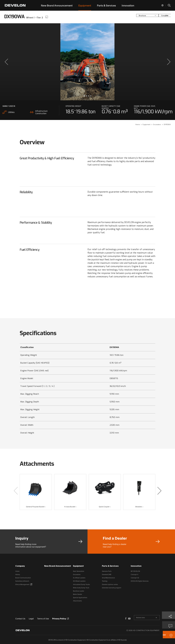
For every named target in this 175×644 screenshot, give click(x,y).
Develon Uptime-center (110, 584)
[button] (6, 62)
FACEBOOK (114, 618)
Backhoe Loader (79, 591)
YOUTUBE (119, 618)
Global (162, 5)
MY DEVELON (135, 571)
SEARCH (169, 5)
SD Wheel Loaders (79, 581)
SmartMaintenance (108, 578)
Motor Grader (78, 594)
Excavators (77, 574)
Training (105, 581)
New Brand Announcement (58, 566)
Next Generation (79, 571)
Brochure (131, 17)
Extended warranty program (112, 588)
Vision (17, 571)
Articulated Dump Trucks (81, 584)
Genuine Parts (107, 571)
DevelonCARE (107, 574)
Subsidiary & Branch (22, 581)
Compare (154, 17)
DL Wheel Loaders (79, 578)
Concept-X (134, 574)
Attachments (77, 601)
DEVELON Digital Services (140, 581)
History (18, 574)
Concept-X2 (135, 578)
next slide (130, 62)
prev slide (45, 62)
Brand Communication (23, 578)
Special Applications (80, 597)
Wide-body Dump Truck (81, 588)
